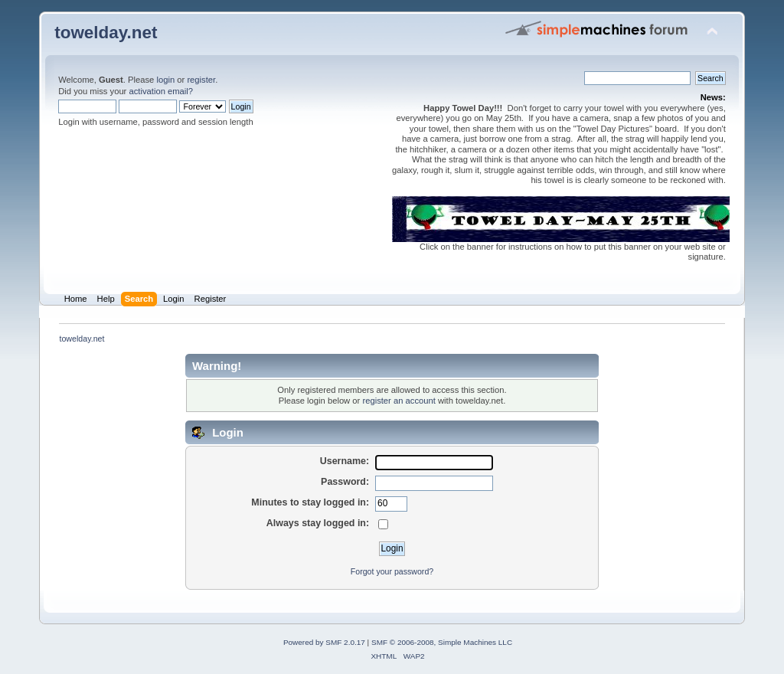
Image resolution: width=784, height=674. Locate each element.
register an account (399, 401)
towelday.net (106, 33)
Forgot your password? (392, 571)
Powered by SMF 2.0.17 (324, 642)
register (201, 80)
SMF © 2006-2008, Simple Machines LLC (442, 642)
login (165, 80)
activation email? (161, 91)
